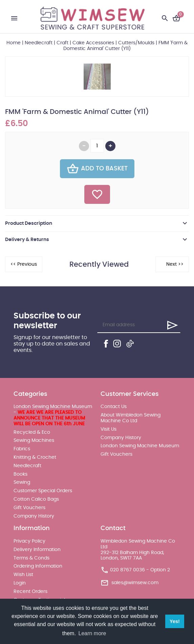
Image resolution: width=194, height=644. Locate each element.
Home (14, 43)
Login (20, 583)
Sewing (22, 482)
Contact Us (114, 407)
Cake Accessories (93, 43)
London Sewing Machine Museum (140, 446)
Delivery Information (37, 550)
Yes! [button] (175, 621)
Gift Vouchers (29, 508)
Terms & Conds (31, 558)
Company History (34, 516)
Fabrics (22, 449)
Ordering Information (38, 566)
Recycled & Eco (32, 432)
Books (20, 474)
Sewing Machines (34, 440)
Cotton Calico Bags (36, 499)
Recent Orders (30, 592)
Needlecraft (39, 43)
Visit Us (109, 429)
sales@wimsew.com (135, 583)
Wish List (23, 575)
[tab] (97, 223)
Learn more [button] (92, 633)
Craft (62, 43)
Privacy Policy (29, 541)
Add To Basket (97, 169)
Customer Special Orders (43, 491)
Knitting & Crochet (35, 457)
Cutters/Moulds (136, 43)
